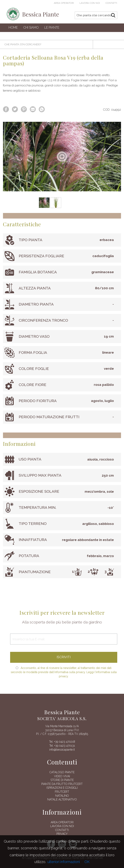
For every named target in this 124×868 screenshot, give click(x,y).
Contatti (111, 3)
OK (87, 862)
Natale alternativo (62, 799)
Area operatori (64, 3)
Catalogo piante (62, 772)
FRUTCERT (62, 792)
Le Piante (52, 28)
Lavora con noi (90, 3)
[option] (62, 157)
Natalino (62, 796)
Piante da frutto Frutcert (62, 784)
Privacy (62, 834)
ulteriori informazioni (64, 862)
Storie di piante (62, 780)
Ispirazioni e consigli (62, 788)
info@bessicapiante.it (62, 750)
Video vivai (62, 776)
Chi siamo (31, 28)
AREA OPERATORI (62, 822)
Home (13, 28)
